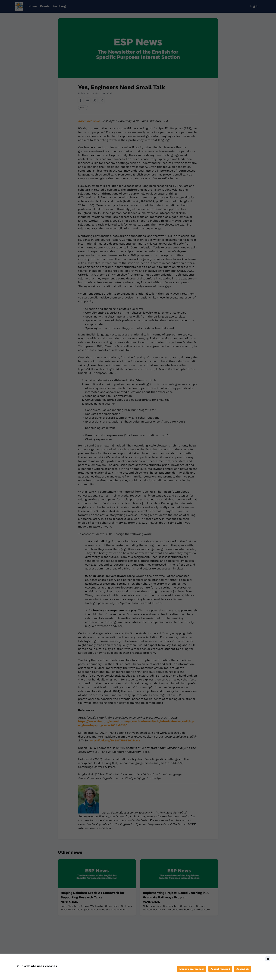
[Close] (268, 959)
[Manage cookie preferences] (192, 969)
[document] (138, 967)
